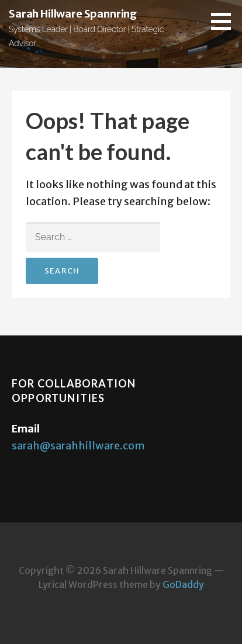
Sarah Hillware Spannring (73, 14)
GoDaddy (183, 584)
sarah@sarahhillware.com (78, 446)
